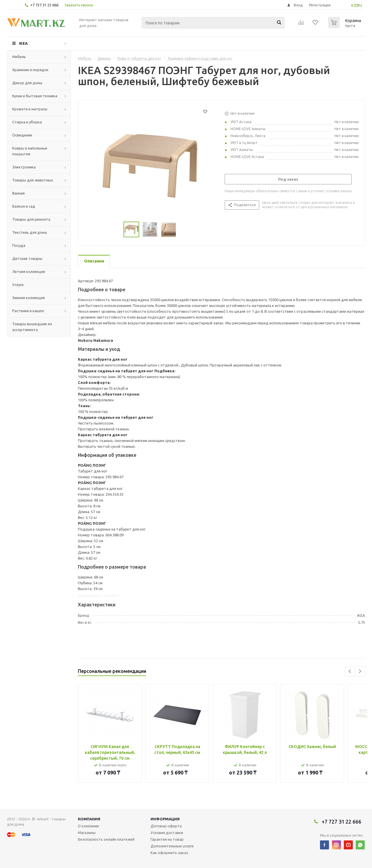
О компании (88, 826)
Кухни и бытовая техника (35, 96)
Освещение (22, 135)
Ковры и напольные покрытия (30, 151)
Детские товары (27, 258)
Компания (89, 819)
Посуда (19, 245)
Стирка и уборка (27, 122)
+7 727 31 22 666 (44, 5)
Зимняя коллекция (28, 298)
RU (360, 5)
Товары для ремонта (31, 219)
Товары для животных (33, 180)
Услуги (18, 285)
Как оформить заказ (169, 853)
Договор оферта (166, 826)
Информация (165, 819)
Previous (350, 671)
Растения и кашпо (28, 311)
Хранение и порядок (30, 70)
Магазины (87, 833)
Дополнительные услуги (172, 846)
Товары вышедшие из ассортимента (32, 327)
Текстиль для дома (29, 232)
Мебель (19, 57)
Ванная (18, 193)
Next (360, 671)
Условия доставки (167, 833)
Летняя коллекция (29, 272)
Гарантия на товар (167, 839)
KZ (354, 5)
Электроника (24, 167)
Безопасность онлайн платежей (106, 839)
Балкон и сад (24, 206)
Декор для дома (27, 83)
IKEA (23, 43)
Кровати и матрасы (30, 109)
